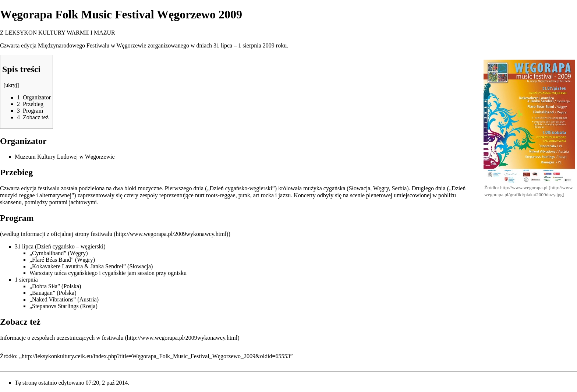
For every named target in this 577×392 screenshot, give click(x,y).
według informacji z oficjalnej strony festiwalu (57, 234)
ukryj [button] (11, 85)
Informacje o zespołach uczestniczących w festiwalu (62, 338)
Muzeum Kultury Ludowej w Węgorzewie (65, 157)
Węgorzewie (132, 45)
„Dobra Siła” (45, 286)
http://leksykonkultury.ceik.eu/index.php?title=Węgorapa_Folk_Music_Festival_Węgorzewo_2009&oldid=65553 (156, 356)
